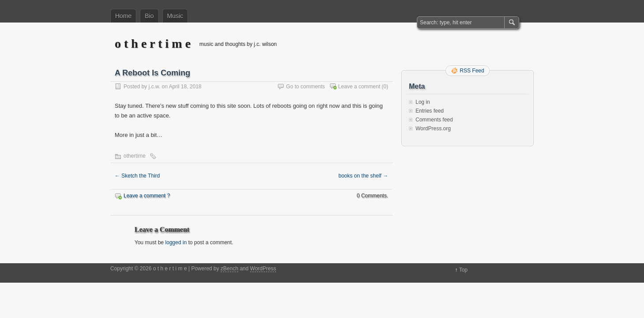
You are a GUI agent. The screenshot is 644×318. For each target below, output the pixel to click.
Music (175, 16)
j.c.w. (155, 87)
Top (463, 270)
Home (123, 16)
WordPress (263, 269)
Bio (149, 16)
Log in (423, 102)
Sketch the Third (137, 176)
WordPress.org (433, 129)
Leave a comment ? (147, 196)
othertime (135, 156)
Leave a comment (359, 87)
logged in (176, 242)
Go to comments (306, 87)
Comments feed (434, 120)
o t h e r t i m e (153, 44)
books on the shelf (363, 176)
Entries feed (430, 111)
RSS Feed (472, 71)
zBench (229, 269)
